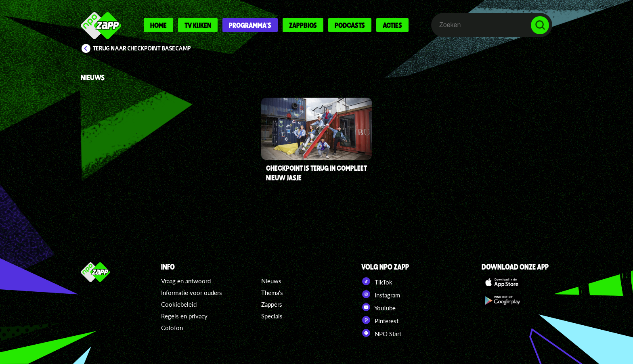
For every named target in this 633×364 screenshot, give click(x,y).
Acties (392, 25)
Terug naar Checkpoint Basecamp (142, 48)
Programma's (250, 25)
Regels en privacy (184, 316)
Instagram (381, 294)
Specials (272, 316)
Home (158, 25)
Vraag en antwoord (186, 281)
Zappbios (303, 25)
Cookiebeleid (179, 304)
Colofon (172, 328)
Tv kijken (198, 25)
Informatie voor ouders (192, 293)
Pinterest (380, 320)
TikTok (377, 281)
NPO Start (381, 333)
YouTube (378, 307)
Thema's (272, 293)
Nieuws (271, 281)
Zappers (272, 304)
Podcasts (350, 25)
